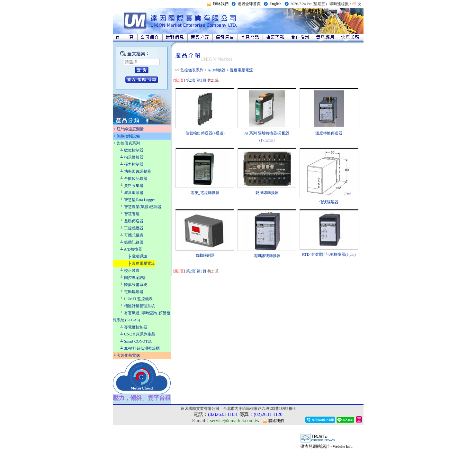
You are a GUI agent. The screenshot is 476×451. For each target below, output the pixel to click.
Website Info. (343, 446)
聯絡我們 (221, 4)
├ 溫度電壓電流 (142, 263)
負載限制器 (205, 255)
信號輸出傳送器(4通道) (205, 133)
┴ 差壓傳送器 (132, 221)
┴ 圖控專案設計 (134, 278)
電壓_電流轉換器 (205, 193)
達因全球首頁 (249, 4)
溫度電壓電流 (241, 70)
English (276, 4)
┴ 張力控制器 (132, 164)
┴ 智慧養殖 (130, 214)
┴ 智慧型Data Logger (138, 200)
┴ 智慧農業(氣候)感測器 (141, 207)
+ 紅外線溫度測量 (129, 129)
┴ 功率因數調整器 (136, 171)
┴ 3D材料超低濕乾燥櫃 (140, 348)
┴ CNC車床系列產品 (138, 334)
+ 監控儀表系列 (127, 143)
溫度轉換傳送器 (329, 133)
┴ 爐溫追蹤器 (132, 193)
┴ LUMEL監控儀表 (137, 299)
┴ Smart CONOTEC (137, 341)
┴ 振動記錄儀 (132, 242)
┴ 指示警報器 (132, 157)
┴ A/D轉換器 (131, 249)
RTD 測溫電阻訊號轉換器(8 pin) (329, 254)
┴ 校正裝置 (130, 271)
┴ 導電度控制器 (134, 327)
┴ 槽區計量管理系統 (138, 306)
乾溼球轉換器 (267, 193)
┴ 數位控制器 (132, 150)
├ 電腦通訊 (138, 256)
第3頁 (202, 80)
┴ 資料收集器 (132, 186)
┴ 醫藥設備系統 (134, 285)
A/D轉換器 (217, 70)
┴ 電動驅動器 (132, 292)
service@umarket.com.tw (235, 420)
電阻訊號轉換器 (267, 256)
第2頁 (191, 80)
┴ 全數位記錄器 (134, 179)
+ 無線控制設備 (127, 136)
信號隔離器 (329, 202)
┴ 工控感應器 (132, 228)
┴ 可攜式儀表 (132, 235)
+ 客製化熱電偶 (127, 355)
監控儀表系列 (192, 70)
